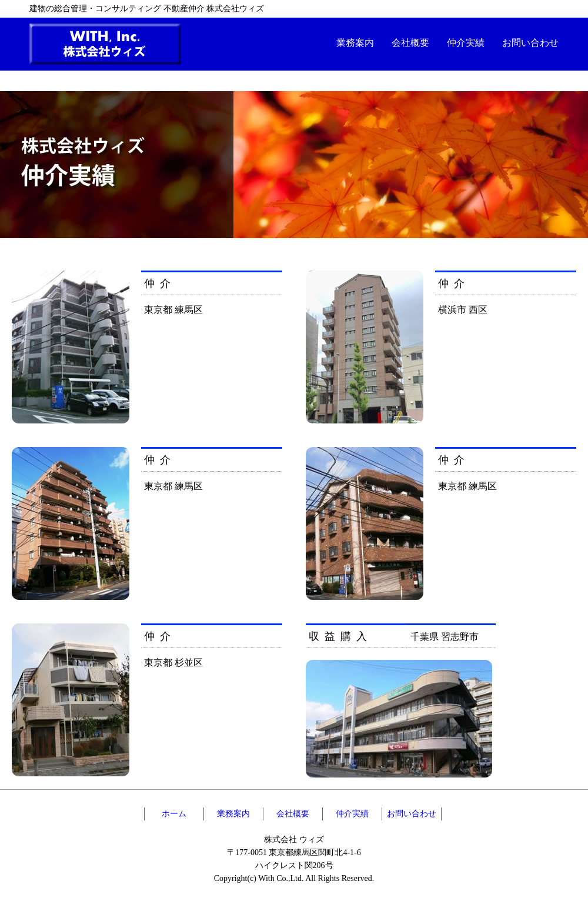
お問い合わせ (530, 43)
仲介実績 (466, 43)
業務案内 (355, 43)
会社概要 (410, 43)
